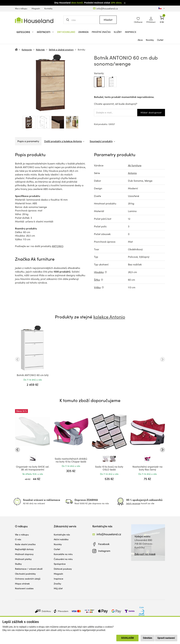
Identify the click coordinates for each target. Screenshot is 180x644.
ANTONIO (58, 246)
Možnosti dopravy (24, 554)
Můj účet (58, 588)
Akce (140, 40)
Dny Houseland (66, 32)
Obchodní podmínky (25, 574)
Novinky (150, 40)
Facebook (104, 544)
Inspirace (131, 32)
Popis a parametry (28, 141)
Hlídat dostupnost (151, 112)
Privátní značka (101, 32)
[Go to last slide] (18, 450)
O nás (18, 539)
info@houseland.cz (107, 8)
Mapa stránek (22, 584)
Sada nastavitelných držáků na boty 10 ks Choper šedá (71, 460)
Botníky (81, 50)
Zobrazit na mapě (145, 554)
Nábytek (40, 50)
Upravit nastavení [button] (166, 638)
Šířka (97, 280)
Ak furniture (135, 165)
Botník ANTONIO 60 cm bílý (33, 375)
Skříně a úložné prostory (61, 50)
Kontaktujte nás (62, 535)
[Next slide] (162, 359)
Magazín (36, 8)
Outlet (160, 40)
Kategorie (27, 50)
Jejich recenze (133, 503)
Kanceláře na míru (63, 554)
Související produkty (101, 141)
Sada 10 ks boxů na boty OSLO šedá (109, 468)
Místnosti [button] (44, 32)
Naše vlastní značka (25, 544)
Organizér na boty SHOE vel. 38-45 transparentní (33, 468)
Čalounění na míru (63, 559)
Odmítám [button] (148, 638)
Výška (97, 287)
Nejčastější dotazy (24, 549)
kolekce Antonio (109, 317)
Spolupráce (60, 564)
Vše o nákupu (21, 8)
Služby (118, 32)
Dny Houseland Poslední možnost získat (88, 3)
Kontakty (48, 8)
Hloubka (99, 272)
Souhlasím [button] (127, 638)
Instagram (104, 551)
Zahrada (83, 32)
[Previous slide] (18, 359)
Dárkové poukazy (63, 569)
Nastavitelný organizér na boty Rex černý (147, 468)
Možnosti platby (23, 559)
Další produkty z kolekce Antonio (63, 141)
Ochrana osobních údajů (28, 579)
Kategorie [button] (23, 32)
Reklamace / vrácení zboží (29, 569)
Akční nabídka (61, 539)
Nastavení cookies (24, 588)
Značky (57, 584)
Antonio (132, 173)
